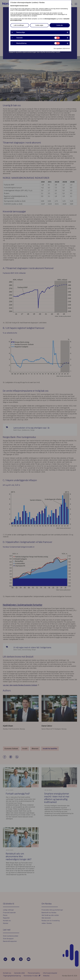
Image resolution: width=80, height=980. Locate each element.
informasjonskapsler (50, 19)
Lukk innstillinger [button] (19, 25)
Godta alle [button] (60, 25)
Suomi (26, 6)
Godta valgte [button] (39, 25)
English (17, 6)
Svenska (22, 6)
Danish (12, 6)
